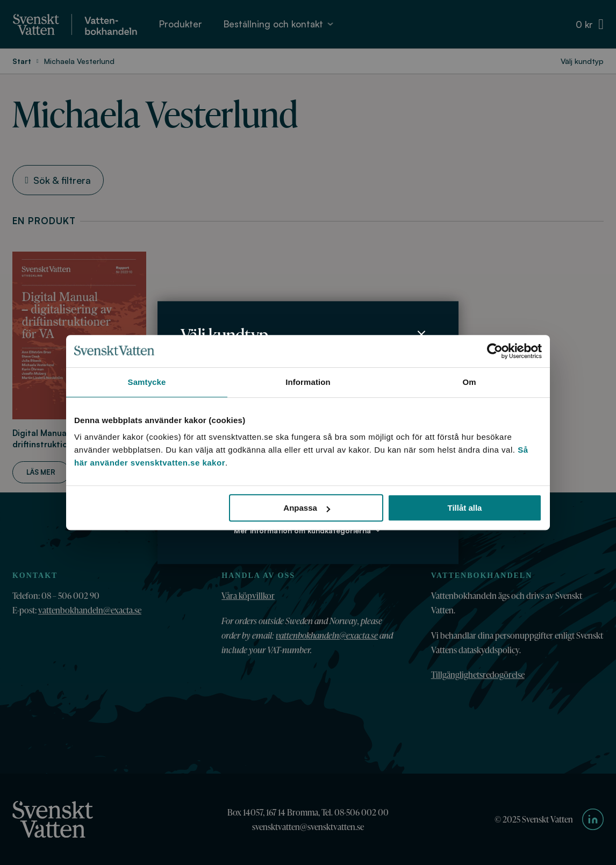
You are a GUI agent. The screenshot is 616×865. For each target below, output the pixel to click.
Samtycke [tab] (147, 382)
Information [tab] (308, 382)
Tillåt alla (464, 508)
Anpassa (307, 508)
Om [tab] (469, 382)
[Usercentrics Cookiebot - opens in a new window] (495, 351)
